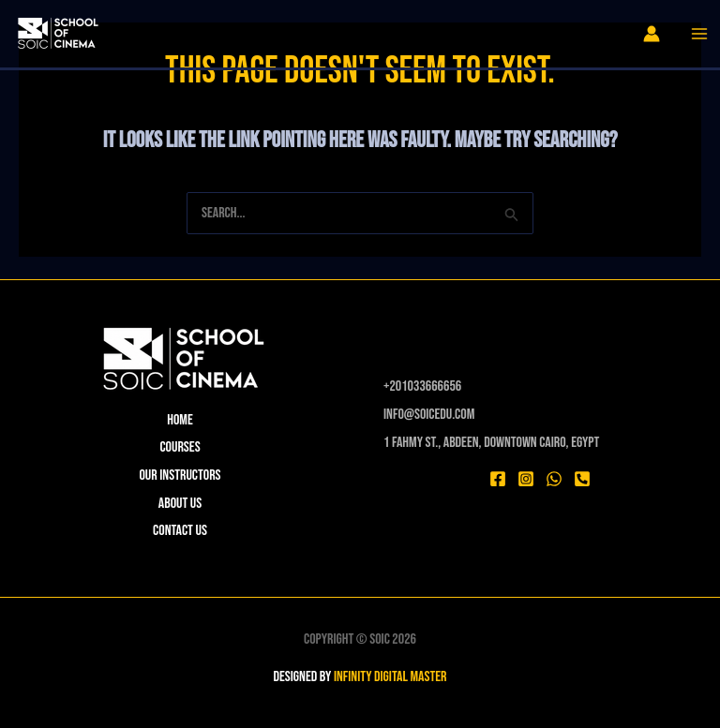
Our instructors (180, 475)
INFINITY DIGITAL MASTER (390, 677)
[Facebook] (498, 479)
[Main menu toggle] (699, 34)
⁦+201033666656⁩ (422, 386)
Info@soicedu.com (429, 415)
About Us (180, 504)
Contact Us (180, 531)
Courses (180, 447)
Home (180, 420)
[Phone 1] (582, 479)
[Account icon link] (652, 34)
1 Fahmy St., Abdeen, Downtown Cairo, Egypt (491, 443)
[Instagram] (526, 479)
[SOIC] (56, 35)
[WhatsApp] (554, 479)
